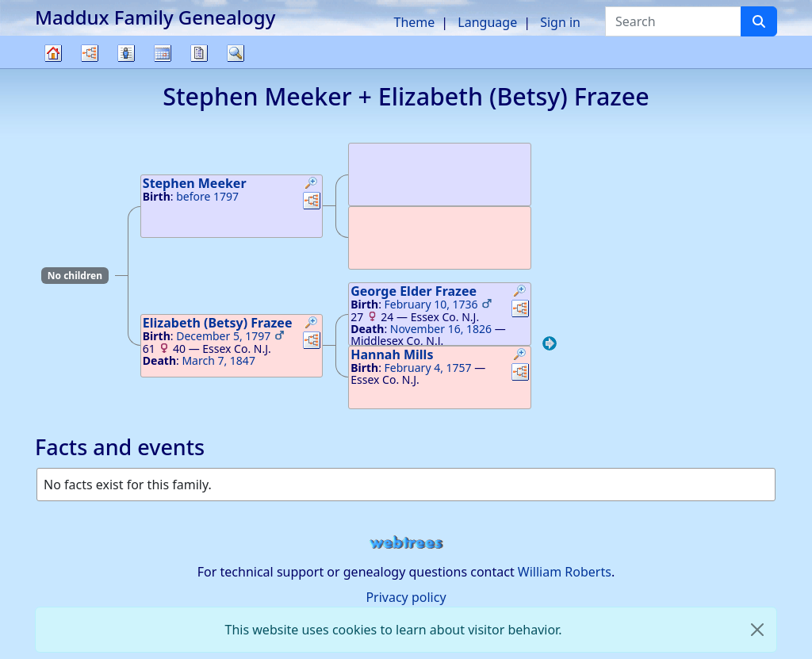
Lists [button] (126, 53)
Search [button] (236, 53)
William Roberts (565, 572)
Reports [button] (199, 53)
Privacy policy (406, 597)
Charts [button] (90, 53)
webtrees (406, 543)
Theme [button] (415, 22)
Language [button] (487, 22)
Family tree (53, 68)
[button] (312, 185)
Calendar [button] (163, 53)
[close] (757, 630)
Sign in (560, 22)
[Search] (759, 21)
